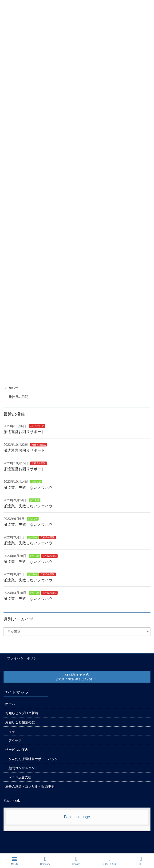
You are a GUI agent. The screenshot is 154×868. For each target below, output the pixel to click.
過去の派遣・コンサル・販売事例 (30, 786)
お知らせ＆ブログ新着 (22, 713)
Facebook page (77, 817)
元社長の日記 (18, 397)
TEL (141, 861)
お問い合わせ (109, 861)
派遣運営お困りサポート (24, 432)
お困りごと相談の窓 (20, 722)
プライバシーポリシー (24, 658)
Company (45, 861)
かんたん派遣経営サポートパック (33, 759)
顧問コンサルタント (23, 768)
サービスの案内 (17, 750)
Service (76, 861)
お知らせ (12, 388)
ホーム (10, 704)
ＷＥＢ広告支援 (20, 777)
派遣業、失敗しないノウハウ (28, 488)
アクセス (15, 741)
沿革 (12, 731)
